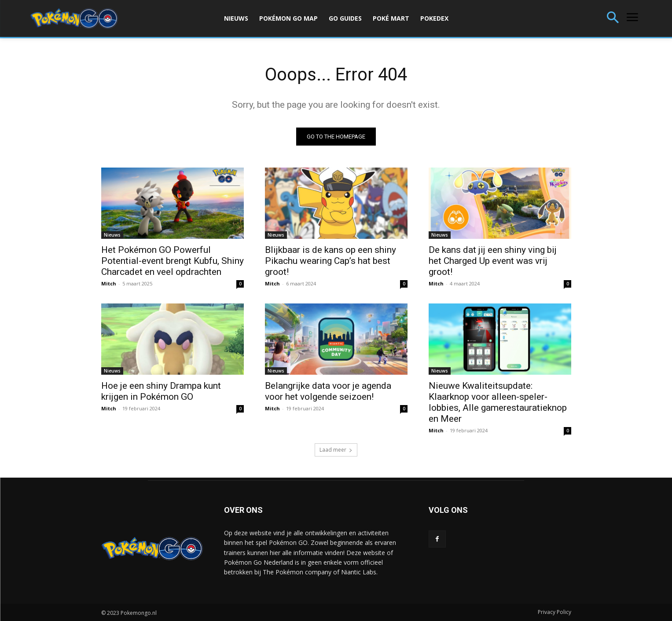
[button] (613, 18)
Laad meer (336, 450)
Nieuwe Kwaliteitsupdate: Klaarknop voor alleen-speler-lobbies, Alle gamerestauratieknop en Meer (498, 402)
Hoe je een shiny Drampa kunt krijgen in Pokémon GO (161, 391)
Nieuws (112, 235)
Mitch (109, 283)
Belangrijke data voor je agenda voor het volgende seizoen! (328, 391)
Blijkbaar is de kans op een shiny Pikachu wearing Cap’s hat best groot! (330, 261)
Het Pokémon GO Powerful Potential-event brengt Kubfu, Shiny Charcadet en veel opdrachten (173, 261)
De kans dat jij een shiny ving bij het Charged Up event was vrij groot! (493, 261)
